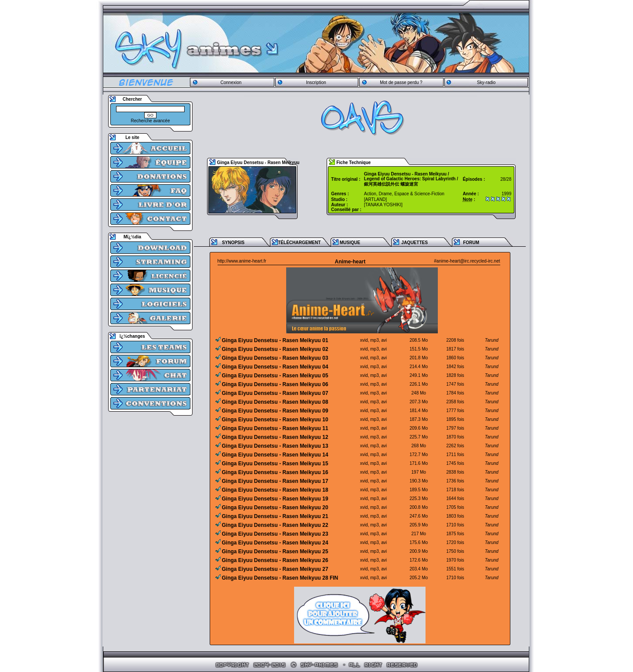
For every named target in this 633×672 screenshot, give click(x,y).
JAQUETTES (415, 243)
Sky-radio (486, 82)
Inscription (316, 82)
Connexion (231, 82)
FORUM (471, 243)
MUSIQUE (350, 243)
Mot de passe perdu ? (401, 82)
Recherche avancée (151, 121)
